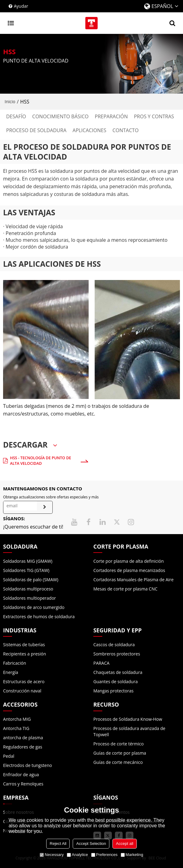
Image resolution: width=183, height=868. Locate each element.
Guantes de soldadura (116, 681)
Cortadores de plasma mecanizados (129, 570)
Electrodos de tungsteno (28, 765)
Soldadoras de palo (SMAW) (31, 580)
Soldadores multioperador (30, 598)
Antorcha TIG (16, 728)
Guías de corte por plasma (120, 753)
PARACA (101, 663)
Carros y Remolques (23, 784)
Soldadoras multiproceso (28, 589)
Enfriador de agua (21, 775)
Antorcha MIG (17, 719)
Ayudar (21, 6)
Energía (11, 672)
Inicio (10, 101)
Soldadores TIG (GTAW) (26, 570)
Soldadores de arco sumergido (34, 607)
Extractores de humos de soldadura (39, 617)
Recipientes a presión (24, 654)
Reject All (58, 844)
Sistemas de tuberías (24, 645)
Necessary (52, 855)
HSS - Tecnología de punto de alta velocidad (41, 461)
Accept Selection (91, 844)
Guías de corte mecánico (118, 762)
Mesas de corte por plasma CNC (125, 589)
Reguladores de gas (23, 747)
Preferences (104, 855)
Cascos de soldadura (114, 645)
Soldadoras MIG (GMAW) (28, 561)
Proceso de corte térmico (118, 744)
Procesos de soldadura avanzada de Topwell (129, 731)
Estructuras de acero (24, 681)
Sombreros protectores (117, 654)
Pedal (9, 756)
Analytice (77, 855)
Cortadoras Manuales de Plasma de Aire (133, 580)
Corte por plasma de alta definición (129, 561)
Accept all (124, 844)
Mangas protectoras (114, 691)
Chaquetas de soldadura (118, 672)
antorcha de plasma (23, 738)
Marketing (132, 855)
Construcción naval (22, 691)
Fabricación (15, 663)
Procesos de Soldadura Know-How (128, 719)
